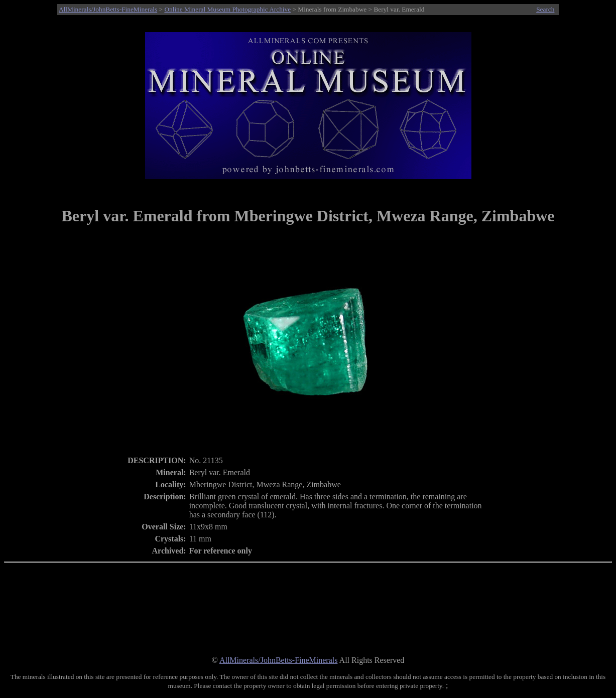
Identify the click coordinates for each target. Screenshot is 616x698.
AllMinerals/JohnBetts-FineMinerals (108, 9)
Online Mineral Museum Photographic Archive (227, 9)
